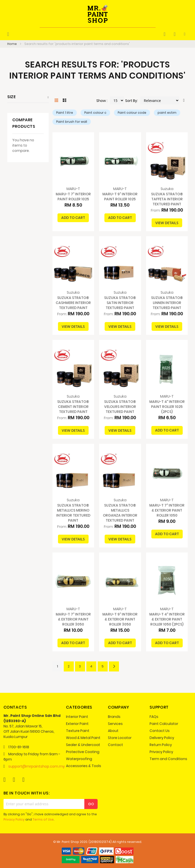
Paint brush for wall (72, 122)
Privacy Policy (161, 752)
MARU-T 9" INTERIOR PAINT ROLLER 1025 (120, 197)
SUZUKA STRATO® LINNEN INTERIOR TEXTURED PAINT (167, 303)
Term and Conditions (168, 759)
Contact (115, 745)
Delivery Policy (162, 738)
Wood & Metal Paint (83, 738)
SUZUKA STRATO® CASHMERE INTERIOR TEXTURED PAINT (73, 303)
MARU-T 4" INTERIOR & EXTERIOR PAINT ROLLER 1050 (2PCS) (167, 619)
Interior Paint (77, 717)
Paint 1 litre (65, 113)
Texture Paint (78, 731)
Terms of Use (43, 819)
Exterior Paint (77, 724)
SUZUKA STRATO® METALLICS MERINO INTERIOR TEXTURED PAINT (73, 513)
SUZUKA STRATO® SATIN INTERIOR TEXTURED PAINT (120, 303)
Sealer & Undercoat (83, 745)
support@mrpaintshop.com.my (37, 766)
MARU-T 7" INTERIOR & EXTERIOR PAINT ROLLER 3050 (73, 619)
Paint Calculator (164, 724)
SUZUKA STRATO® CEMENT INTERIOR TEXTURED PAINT (73, 407)
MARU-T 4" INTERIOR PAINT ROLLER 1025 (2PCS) (167, 407)
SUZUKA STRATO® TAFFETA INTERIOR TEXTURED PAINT (167, 199)
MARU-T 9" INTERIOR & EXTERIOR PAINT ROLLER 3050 (120, 619)
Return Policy (161, 745)
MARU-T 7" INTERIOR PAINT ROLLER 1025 (73, 197)
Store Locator (120, 738)
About (113, 731)
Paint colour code (132, 113)
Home (12, 44)
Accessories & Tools (84, 766)
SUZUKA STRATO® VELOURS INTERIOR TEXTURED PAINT (120, 407)
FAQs (154, 717)
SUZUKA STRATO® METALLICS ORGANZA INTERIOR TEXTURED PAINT (120, 513)
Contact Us (160, 731)
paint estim (167, 113)
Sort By (131, 101)
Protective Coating (83, 752)
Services (115, 724)
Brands (114, 717)
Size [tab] (12, 97)
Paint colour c (95, 113)
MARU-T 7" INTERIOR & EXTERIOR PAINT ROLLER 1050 (167, 510)
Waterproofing (79, 759)
